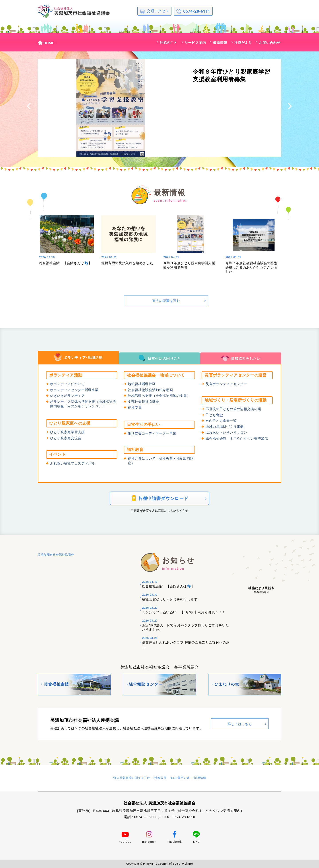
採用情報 (208, 778)
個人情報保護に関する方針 (128, 778)
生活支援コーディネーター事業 (154, 434)
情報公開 (161, 778)
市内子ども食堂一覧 (222, 421)
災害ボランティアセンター (228, 384)
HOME (46, 43)
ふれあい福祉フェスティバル (74, 463)
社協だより (243, 43)
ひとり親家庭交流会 (67, 439)
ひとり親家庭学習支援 (69, 432)
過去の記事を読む (166, 300)
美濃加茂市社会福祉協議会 (56, 558)
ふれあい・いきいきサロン (228, 434)
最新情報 (220, 43)
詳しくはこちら (240, 725)
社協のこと (169, 43)
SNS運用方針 (184, 778)
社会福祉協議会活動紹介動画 (152, 390)
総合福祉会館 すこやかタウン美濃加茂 (239, 440)
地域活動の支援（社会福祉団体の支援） (161, 396)
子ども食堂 (215, 415)
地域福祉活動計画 (143, 384)
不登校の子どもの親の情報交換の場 (235, 409)
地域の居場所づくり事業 (226, 428)
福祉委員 (135, 409)
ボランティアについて (69, 384)
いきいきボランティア (69, 396)
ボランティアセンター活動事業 (76, 390)
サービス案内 (195, 43)
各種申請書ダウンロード (159, 500)
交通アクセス (154, 11)
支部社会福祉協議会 (144, 403)
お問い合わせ (270, 43)
